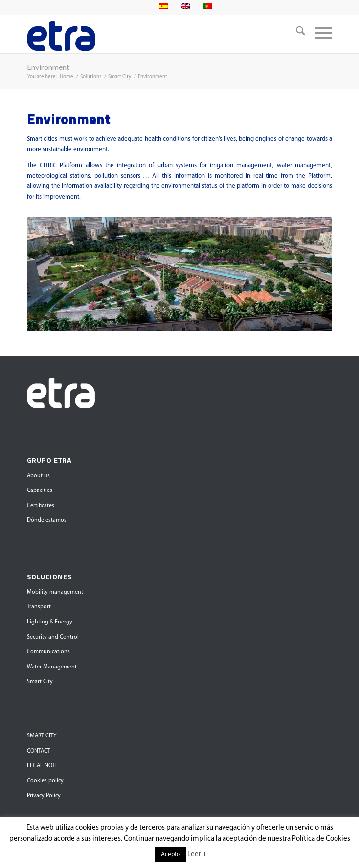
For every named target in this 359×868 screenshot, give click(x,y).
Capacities (40, 490)
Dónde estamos (47, 520)
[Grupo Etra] (149, 34)
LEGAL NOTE (43, 766)
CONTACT (39, 751)
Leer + (197, 855)
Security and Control (53, 637)
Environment (48, 67)
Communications (48, 652)
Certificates (41, 506)
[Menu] (319, 34)
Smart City (40, 682)
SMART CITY (42, 736)
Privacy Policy (44, 796)
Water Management (52, 667)
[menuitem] (296, 34)
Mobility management (55, 592)
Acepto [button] (170, 855)
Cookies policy (45, 781)
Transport (39, 607)
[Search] (296, 34)
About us (38, 476)
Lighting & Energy (50, 622)
